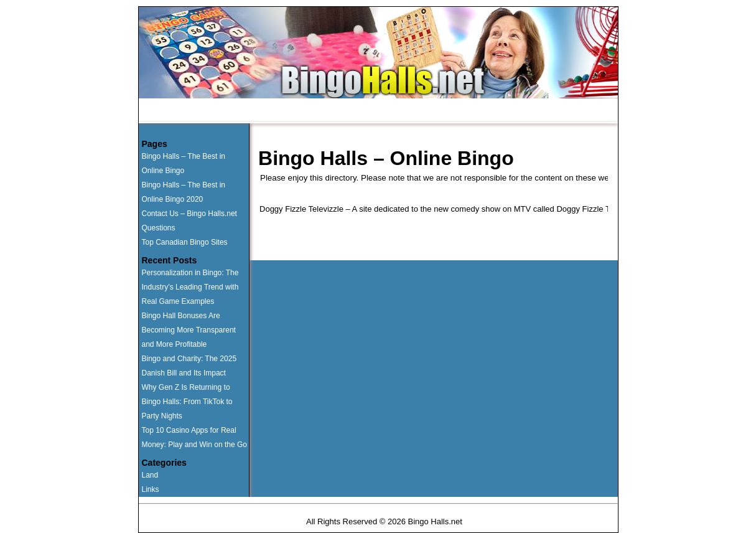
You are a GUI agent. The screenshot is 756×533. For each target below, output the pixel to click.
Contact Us (426, 111)
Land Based (299, 111)
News (481, 111)
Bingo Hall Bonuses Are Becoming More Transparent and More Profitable (189, 330)
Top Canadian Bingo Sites (185, 242)
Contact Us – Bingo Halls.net (189, 214)
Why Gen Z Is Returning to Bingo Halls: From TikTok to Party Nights (187, 402)
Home (175, 111)
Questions (363, 111)
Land (150, 475)
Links (151, 489)
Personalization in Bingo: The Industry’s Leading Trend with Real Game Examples (190, 287)
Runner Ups (232, 111)
